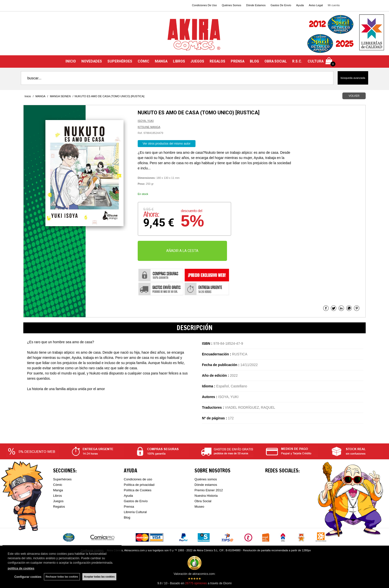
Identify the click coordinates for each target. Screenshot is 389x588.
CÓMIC (144, 61)
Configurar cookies (28, 577)
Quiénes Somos (231, 5)
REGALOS (217, 61)
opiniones (196, 583)
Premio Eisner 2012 (209, 490)
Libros (57, 496)
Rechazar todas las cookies (62, 577)
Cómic (58, 485)
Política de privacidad (139, 485)
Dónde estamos (206, 485)
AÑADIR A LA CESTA (182, 251)
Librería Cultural (135, 512)
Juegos (58, 501)
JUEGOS (197, 61)
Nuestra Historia (206, 496)
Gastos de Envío (136, 501)
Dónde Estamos (256, 5)
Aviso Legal (316, 5)
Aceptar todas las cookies (99, 577)
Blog (127, 517)
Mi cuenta (334, 5)
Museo (199, 507)
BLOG (254, 61)
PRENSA (238, 61)
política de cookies (21, 568)
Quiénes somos (206, 479)
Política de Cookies (138, 490)
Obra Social (203, 501)
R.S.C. (297, 61)
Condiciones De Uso (204, 5)
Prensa (129, 507)
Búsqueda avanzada (353, 78)
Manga (58, 490)
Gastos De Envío (281, 5)
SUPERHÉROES (120, 61)
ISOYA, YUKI (146, 121)
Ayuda (300, 5)
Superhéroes (62, 479)
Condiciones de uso (138, 479)
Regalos (59, 507)
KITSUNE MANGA (149, 127)
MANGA (161, 61)
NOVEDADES (92, 61)
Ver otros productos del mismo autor (167, 144)
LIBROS (179, 61)
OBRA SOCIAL (276, 61)
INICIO (71, 61)
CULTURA (316, 61)
